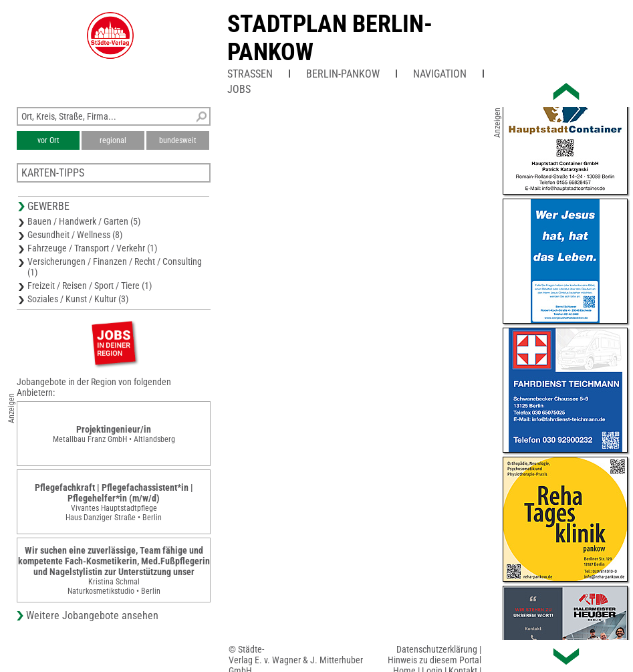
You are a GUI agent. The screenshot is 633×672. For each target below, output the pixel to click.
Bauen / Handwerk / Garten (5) (84, 221)
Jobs (239, 89)
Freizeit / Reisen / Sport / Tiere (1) (90, 286)
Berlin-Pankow (343, 74)
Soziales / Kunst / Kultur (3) (78, 299)
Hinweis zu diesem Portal (434, 660)
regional (113, 140)
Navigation (440, 74)
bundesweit (178, 140)
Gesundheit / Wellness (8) (75, 235)
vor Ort (48, 140)
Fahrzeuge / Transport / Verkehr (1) (92, 248)
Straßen (250, 74)
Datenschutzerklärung (437, 649)
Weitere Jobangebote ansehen (92, 615)
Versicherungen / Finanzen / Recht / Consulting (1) (115, 267)
